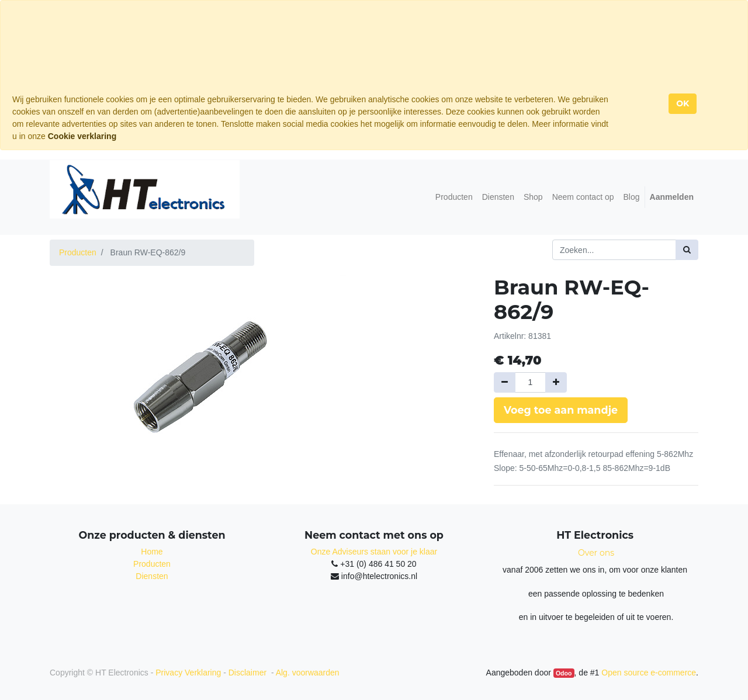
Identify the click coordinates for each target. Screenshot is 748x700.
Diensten (152, 576)
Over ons (596, 553)
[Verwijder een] (505, 382)
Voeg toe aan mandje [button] (561, 410)
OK (683, 103)
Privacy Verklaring (188, 673)
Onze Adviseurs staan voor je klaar (374, 552)
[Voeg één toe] (556, 382)
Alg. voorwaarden (308, 673)
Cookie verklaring (82, 136)
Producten (78, 252)
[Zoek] (687, 250)
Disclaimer (249, 673)
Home (152, 552)
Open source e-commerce (649, 673)
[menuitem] (454, 197)
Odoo (564, 673)
